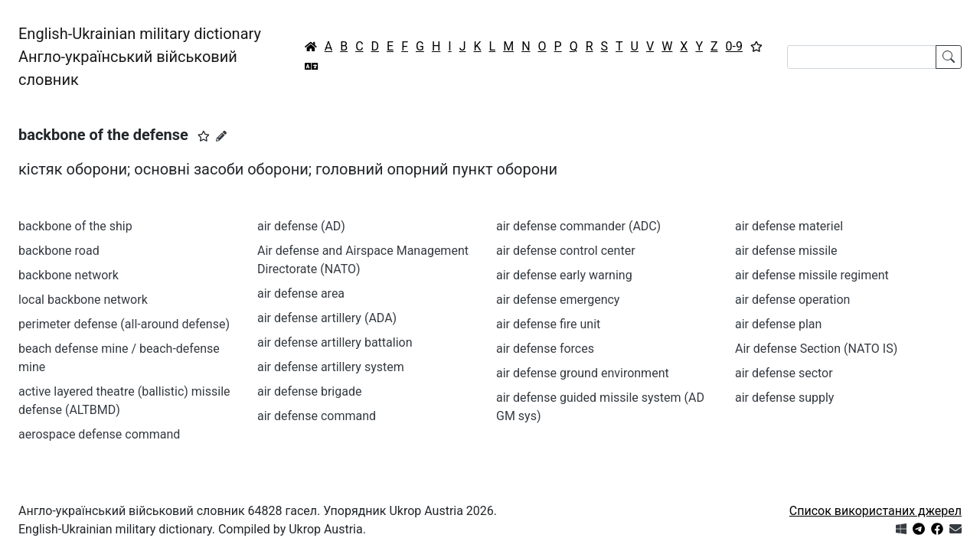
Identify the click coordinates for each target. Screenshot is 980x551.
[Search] (862, 57)
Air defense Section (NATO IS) (816, 349)
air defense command (317, 416)
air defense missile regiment (812, 275)
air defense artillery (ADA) (327, 318)
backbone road (59, 251)
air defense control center (566, 251)
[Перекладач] (312, 67)
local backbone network (83, 300)
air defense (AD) (301, 226)
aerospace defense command (99, 434)
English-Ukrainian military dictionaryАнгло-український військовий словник (140, 57)
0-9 (734, 46)
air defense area (301, 293)
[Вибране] (756, 47)
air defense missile (786, 251)
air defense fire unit (548, 324)
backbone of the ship (75, 226)
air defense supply (784, 398)
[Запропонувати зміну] (221, 136)
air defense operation (792, 300)
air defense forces (545, 349)
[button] (204, 136)
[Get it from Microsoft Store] (901, 529)
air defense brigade (309, 391)
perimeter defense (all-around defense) (124, 324)
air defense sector (784, 373)
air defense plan (778, 324)
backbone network (69, 275)
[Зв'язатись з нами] (955, 529)
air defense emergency (558, 300)
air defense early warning (564, 275)
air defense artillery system (331, 367)
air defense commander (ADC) (578, 226)
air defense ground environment (583, 373)
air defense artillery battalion (335, 342)
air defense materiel (789, 226)
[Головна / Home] (311, 47)
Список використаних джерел (875, 511)
